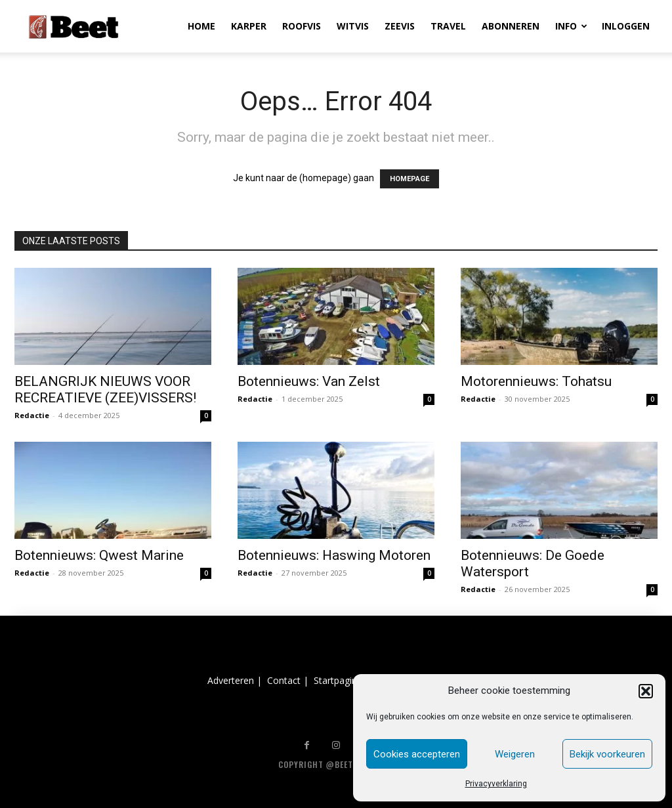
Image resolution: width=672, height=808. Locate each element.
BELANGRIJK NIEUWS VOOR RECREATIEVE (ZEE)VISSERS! (105, 390)
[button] (646, 691)
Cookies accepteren (417, 754)
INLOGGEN (626, 26)
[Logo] (73, 26)
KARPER (249, 26)
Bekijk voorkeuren (607, 754)
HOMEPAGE (409, 179)
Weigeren (515, 754)
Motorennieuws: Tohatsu (536, 381)
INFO (571, 26)
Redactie (32, 415)
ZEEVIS (400, 26)
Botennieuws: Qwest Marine (99, 555)
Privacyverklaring (496, 784)
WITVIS (353, 26)
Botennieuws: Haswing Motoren (334, 555)
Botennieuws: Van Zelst (309, 381)
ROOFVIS (302, 26)
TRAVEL (448, 26)
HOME (201, 26)
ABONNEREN (511, 26)
